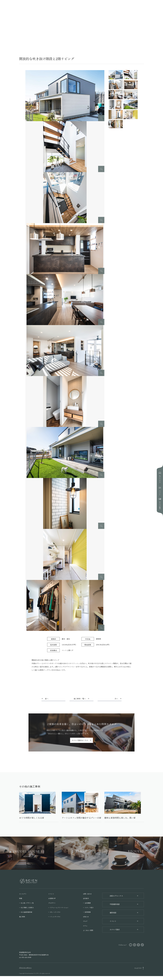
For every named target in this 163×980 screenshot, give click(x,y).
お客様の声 (52, 899)
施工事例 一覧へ (81, 699)
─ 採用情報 (87, 913)
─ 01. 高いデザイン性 (26, 903)
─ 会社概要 (87, 903)
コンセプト (23, 894)
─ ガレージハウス (54, 913)
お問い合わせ (87, 894)
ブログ (85, 922)
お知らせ (86, 917)
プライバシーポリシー (25, 972)
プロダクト (52, 903)
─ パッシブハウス (54, 917)
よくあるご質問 (88, 931)
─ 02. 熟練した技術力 (26, 908)
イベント (51, 894)
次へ (116, 699)
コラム (85, 926)
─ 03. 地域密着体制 (26, 913)
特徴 (21, 899)
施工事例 (22, 917)
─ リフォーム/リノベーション (58, 908)
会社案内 (86, 899)
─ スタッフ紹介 (88, 908)
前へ (47, 699)
